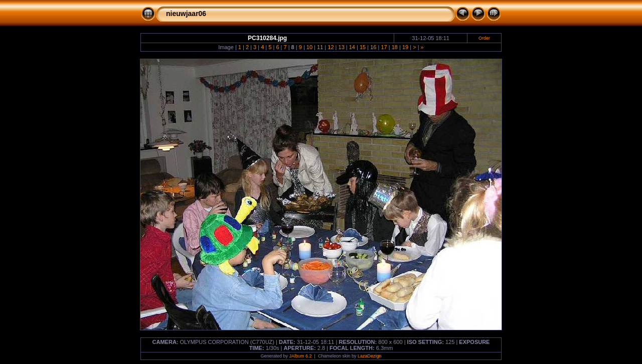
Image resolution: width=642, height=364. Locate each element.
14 (352, 47)
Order (484, 38)
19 (405, 47)
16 (373, 47)
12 (331, 47)
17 (384, 47)
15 (363, 47)
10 (309, 47)
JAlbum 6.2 (301, 356)
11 (320, 47)
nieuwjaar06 (186, 14)
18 (395, 47)
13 (342, 47)
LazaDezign (370, 356)
